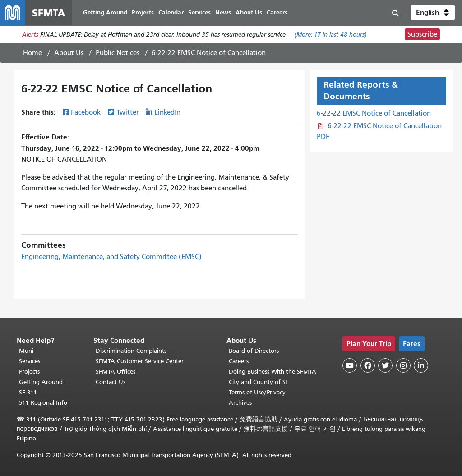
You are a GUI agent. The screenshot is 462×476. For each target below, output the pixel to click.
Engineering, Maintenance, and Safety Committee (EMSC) (111, 257)
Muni (26, 351)
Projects (29, 372)
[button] (433, 13)
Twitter (128, 112)
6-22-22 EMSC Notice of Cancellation (374, 113)
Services (30, 361)
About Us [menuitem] (249, 12)
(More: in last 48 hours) (330, 35)
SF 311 (28, 392)
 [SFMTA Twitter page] (385, 365)
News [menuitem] (223, 12)
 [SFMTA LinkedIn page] (421, 365)
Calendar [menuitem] (171, 12)
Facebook (86, 112)
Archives (240, 403)
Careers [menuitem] (277, 12)
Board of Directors (254, 351)
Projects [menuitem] (143, 12)
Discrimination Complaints (131, 351)
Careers (239, 361)
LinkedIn (167, 112)
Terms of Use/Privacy (257, 392)
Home (32, 53)
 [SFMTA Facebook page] (368, 365)
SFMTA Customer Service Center (140, 361)
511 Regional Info (43, 403)
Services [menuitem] (199, 12)
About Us (69, 53)
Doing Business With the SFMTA (273, 372)
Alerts (30, 35)
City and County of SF (259, 382)
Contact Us (111, 382)
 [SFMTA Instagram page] (403, 365)
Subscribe (422, 34)
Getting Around (41, 382)
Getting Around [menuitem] (105, 12)
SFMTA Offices (115, 372)
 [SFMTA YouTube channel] (350, 365)
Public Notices (118, 53)
